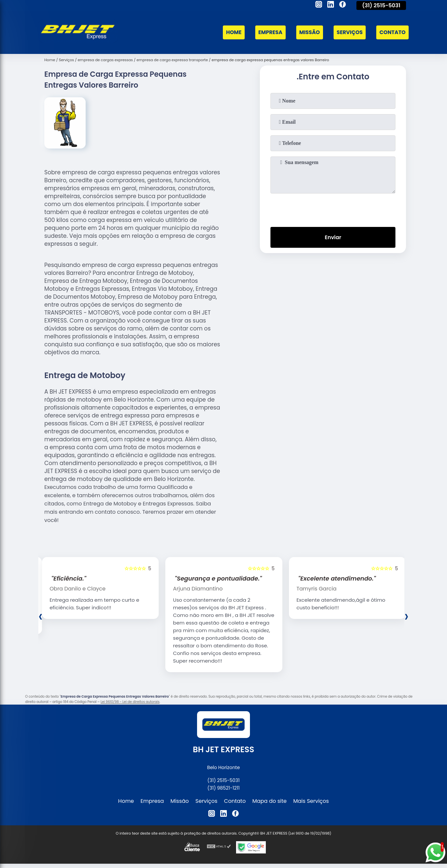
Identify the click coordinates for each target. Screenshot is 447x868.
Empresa (268, 33)
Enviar (333, 237)
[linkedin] (331, 5)
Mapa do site (269, 801)
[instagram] (319, 5)
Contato (392, 33)
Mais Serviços (311, 801)
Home (231, 33)
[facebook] (343, 5)
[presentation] (333, 209)
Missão (308, 33)
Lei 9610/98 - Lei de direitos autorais (130, 702)
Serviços (349, 33)
